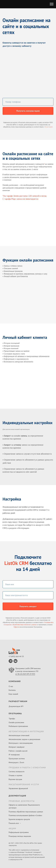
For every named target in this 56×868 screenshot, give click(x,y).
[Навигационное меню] (52, 4)
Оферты (16, 627)
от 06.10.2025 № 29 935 (25, 674)
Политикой (49, 127)
